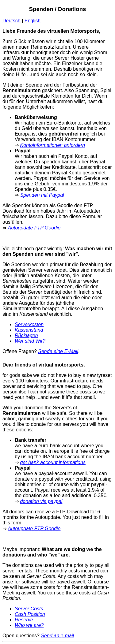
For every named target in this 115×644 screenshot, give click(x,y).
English (33, 21)
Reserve (24, 620)
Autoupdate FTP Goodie (34, 228)
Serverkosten (29, 324)
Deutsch (11, 21)
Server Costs (29, 609)
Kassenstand (29, 330)
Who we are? (29, 625)
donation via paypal (41, 501)
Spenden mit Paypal (42, 195)
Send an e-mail (57, 636)
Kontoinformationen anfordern (52, 145)
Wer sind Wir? (30, 341)
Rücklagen (26, 335)
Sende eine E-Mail (58, 351)
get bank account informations (53, 462)
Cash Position (30, 614)
